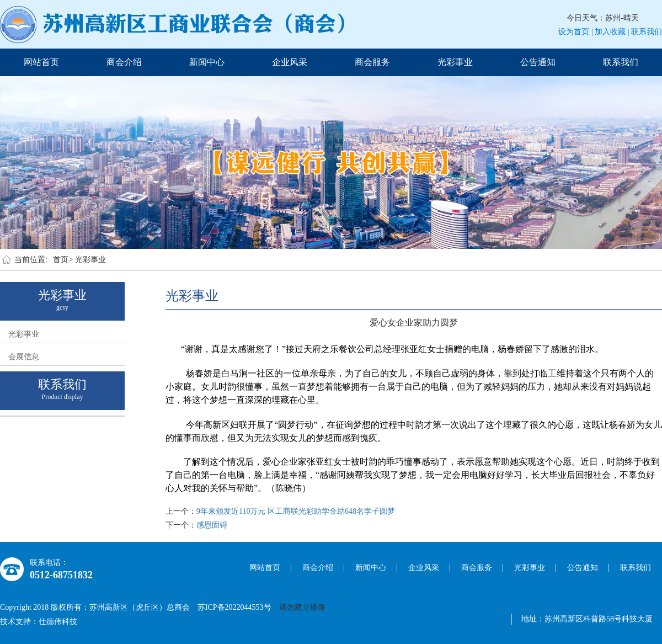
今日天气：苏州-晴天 (603, 18)
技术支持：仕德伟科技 (39, 622)
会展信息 (24, 357)
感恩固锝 (212, 525)
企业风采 (290, 62)
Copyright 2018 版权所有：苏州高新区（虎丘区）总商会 (99, 607)
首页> (63, 260)
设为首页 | (575, 32)
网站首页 (41, 62)
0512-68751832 (61, 575)
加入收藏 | (612, 32)
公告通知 (538, 62)
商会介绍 (124, 62)
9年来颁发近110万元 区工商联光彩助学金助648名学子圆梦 (296, 511)
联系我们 (647, 32)
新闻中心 (207, 62)
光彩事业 (455, 62)
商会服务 (372, 62)
